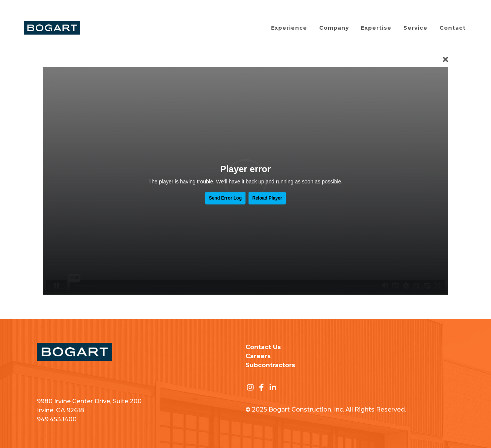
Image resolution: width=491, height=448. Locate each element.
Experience (289, 28)
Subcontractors (270, 365)
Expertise (376, 28)
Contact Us (263, 347)
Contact (453, 28)
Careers (258, 356)
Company (334, 28)
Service (415, 28)
